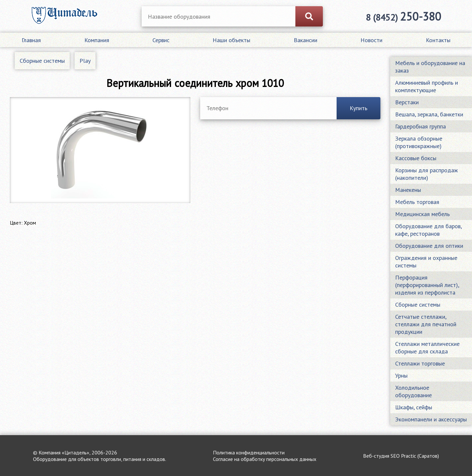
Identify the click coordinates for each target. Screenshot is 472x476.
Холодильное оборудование (413, 391)
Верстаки (407, 102)
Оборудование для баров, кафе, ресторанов (428, 230)
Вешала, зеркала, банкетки (429, 114)
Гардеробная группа (420, 126)
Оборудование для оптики (429, 246)
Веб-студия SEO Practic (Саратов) (401, 456)
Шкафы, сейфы (414, 407)
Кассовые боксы (416, 158)
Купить (358, 108)
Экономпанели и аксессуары (431, 419)
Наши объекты (231, 40)
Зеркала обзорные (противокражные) (419, 142)
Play (85, 61)
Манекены (408, 190)
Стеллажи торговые (420, 363)
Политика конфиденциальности (249, 452)
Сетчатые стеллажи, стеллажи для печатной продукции (426, 324)
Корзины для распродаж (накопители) (427, 174)
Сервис (161, 40)
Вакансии (306, 40)
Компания (97, 40)
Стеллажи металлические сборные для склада (427, 348)
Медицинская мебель (422, 214)
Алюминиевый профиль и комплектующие (427, 86)
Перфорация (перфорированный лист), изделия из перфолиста (427, 285)
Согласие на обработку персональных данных (265, 459)
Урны (401, 375)
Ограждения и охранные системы (426, 262)
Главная (31, 40)
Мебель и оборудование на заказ (430, 67)
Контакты (438, 40)
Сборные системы (42, 61)
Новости (371, 40)
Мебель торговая (417, 202)
